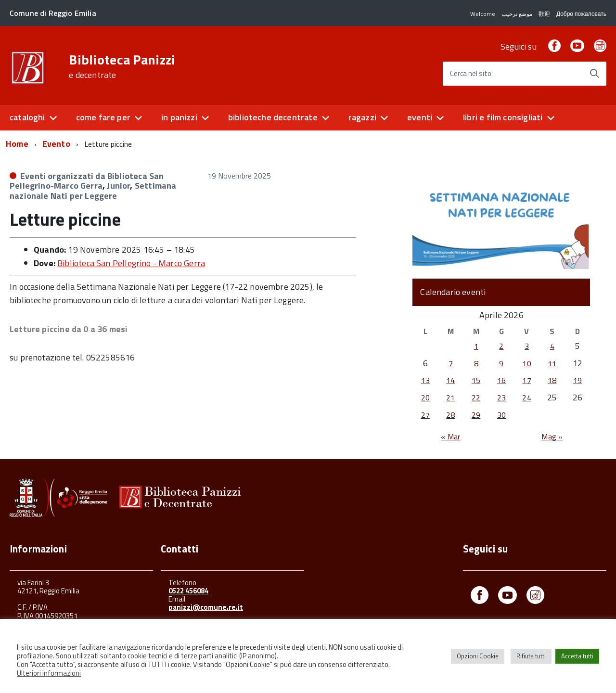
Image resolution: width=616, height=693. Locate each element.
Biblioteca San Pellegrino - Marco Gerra (131, 263)
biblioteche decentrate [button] (273, 117)
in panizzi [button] (179, 117)
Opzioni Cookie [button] (478, 656)
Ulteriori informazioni (49, 673)
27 (425, 415)
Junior (118, 186)
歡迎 (544, 14)
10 (526, 363)
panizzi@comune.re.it (206, 607)
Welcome (483, 14)
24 (526, 398)
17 (526, 380)
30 (501, 415)
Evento (56, 144)
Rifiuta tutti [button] (531, 656)
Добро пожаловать (581, 14)
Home (17, 144)
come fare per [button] (103, 117)
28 (450, 415)
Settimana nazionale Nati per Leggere (93, 191)
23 (501, 398)
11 (552, 363)
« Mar (450, 436)
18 (552, 380)
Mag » (552, 436)
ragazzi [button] (362, 117)
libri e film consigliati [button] (503, 117)
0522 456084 (188, 591)
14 (450, 380)
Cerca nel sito (471, 74)
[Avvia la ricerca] (594, 74)
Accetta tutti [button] (577, 656)
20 (425, 398)
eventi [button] (420, 117)
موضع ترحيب (517, 14)
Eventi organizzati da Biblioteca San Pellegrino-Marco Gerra (87, 181)
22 (476, 398)
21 (450, 398)
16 (501, 380)
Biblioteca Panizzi (122, 66)
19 (577, 380)
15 (476, 380)
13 (425, 380)
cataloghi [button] (27, 117)
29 (476, 415)
